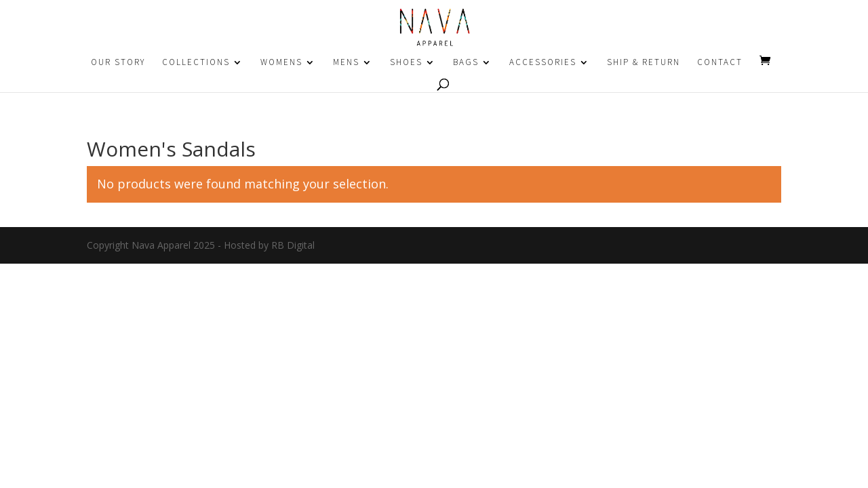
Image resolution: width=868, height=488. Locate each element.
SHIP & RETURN (644, 63)
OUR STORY (118, 63)
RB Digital (293, 245)
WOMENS (281, 63)
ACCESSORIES (543, 63)
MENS (346, 63)
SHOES (406, 63)
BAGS (466, 63)
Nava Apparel (161, 245)
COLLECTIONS (196, 63)
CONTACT (720, 63)
